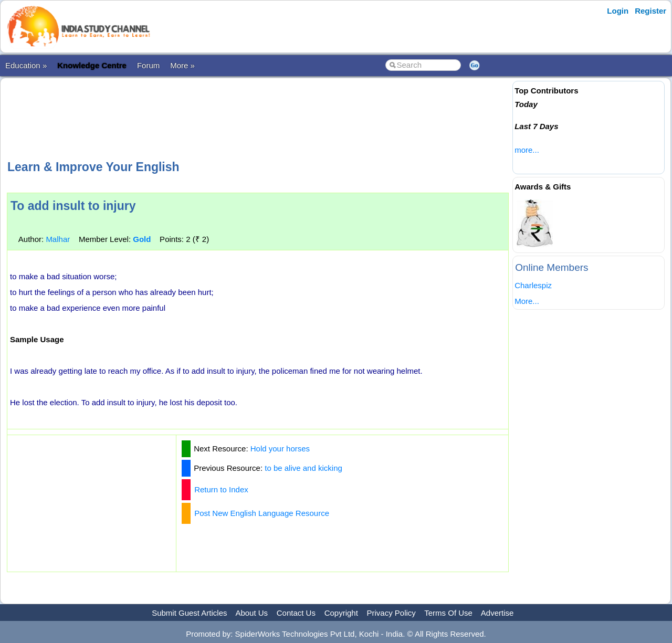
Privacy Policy (391, 613)
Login (618, 11)
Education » (26, 65)
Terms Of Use (448, 613)
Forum (148, 65)
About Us (251, 613)
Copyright (341, 613)
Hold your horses (280, 449)
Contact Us (296, 613)
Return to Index (221, 489)
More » (182, 65)
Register (650, 11)
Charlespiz (533, 285)
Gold (142, 239)
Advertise (497, 613)
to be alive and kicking (303, 468)
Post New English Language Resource (262, 513)
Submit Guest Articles (189, 613)
